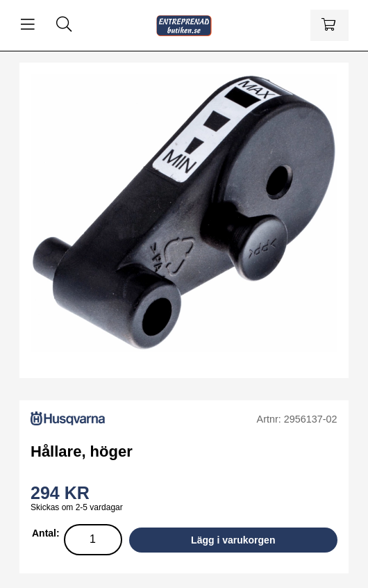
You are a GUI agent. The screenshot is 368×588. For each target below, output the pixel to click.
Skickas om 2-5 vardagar (77, 507)
